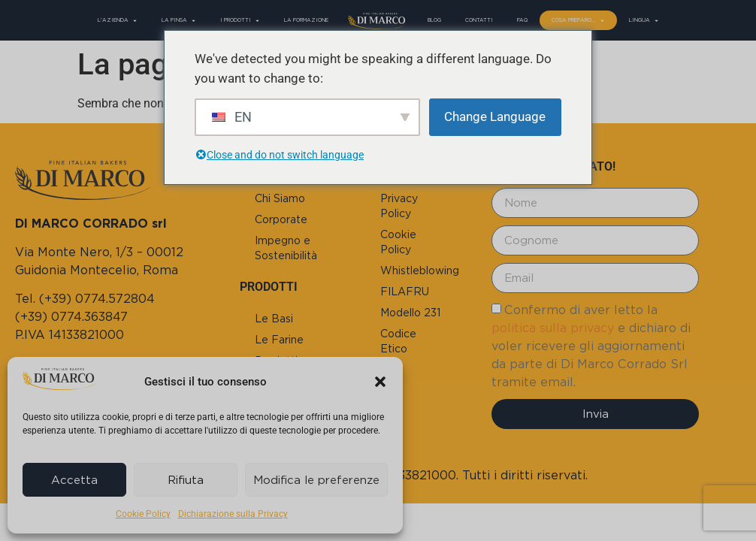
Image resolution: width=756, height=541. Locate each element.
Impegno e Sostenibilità (286, 248)
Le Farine (279, 340)
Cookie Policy (143, 514)
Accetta (74, 480)
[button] (380, 382)
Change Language (495, 116)
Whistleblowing (420, 270)
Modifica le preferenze (316, 480)
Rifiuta (186, 480)
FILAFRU (405, 292)
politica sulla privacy (553, 328)
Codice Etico (398, 341)
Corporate (281, 219)
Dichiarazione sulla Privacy (233, 514)
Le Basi (274, 319)
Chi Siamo (280, 198)
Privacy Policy (399, 206)
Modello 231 (410, 313)
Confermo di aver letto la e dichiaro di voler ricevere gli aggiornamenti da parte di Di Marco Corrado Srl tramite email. (591, 346)
